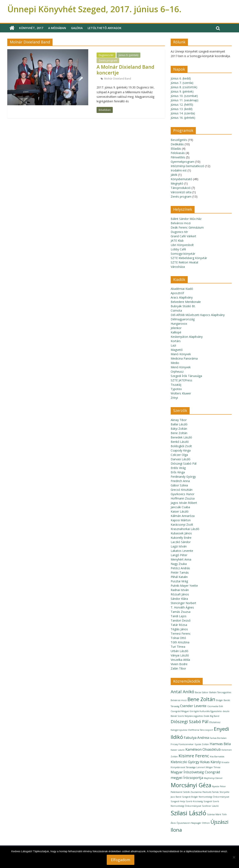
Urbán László (180, 651)
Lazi (173, 345)
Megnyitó (177, 183)
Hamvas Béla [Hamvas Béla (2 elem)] (220, 744)
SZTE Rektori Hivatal (184, 262)
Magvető (177, 350)
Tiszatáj (176, 385)
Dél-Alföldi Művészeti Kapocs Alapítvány (198, 315)
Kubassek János (181, 533)
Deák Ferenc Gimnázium (187, 227)
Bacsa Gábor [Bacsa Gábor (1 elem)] (202, 692)
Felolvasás (178, 153)
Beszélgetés (179, 140)
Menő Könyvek (181, 367)
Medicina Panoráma (184, 358)
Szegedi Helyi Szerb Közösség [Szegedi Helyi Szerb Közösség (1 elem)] (187, 801)
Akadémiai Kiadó (182, 289)
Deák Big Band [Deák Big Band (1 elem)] (211, 716)
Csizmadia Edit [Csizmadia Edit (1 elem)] (215, 706)
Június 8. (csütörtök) (184, 87)
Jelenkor (176, 328)
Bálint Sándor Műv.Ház (186, 219)
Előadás (176, 149)
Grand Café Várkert (183, 236)
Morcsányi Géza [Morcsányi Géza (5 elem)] (191, 785)
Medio (175, 363)
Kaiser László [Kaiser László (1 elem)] (178, 750)
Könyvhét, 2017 (31, 28)
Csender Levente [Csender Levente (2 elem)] (193, 706)
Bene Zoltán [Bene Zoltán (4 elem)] (201, 699)
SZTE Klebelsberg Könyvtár (189, 258)
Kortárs (176, 341)
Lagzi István (179, 546)
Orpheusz (177, 372)
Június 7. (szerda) (182, 83)
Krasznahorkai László (185, 529)
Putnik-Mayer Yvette (184, 586)
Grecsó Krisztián (182, 490)
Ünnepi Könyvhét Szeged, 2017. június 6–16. (94, 9)
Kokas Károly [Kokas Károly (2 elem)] (210, 762)
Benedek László (181, 437)
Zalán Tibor (178, 668)
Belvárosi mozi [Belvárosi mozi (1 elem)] (179, 700)
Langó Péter (179, 555)
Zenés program (108, 61)
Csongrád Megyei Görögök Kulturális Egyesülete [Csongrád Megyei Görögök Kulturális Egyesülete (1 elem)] (196, 711)
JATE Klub (177, 241)
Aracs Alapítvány (182, 297)
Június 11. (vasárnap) (184, 100)
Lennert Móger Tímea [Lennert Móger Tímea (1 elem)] (208, 767)
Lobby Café (178, 249)
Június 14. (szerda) (183, 113)
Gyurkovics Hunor (183, 494)
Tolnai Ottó (178, 638)
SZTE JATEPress (181, 380)
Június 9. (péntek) (128, 55)
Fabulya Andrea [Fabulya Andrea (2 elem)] (196, 738)
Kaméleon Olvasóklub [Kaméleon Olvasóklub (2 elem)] (203, 749)
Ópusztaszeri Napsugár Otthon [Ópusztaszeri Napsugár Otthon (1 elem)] (193, 823)
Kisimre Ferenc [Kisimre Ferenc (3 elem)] (194, 756)
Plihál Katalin (179, 577)
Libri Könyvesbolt (182, 245)
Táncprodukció (181, 188)
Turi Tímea (178, 647)
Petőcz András (180, 568)
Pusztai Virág (179, 581)
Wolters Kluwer (181, 393)
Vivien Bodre (179, 664)
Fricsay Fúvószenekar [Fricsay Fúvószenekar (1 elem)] (182, 744)
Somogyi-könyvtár (183, 254)
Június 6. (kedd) (181, 78)
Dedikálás (177, 144)
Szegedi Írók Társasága (186, 376)
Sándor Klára (179, 599)
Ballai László (179, 424)
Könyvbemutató (181, 179)
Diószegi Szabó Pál (184, 463)
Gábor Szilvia (179, 485)
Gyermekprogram (183, 162)
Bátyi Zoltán (179, 429)
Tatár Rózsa (179, 625)
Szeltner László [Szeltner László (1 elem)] (210, 806)
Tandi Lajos (179, 616)
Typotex (176, 389)
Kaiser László (180, 511)
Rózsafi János (180, 594)
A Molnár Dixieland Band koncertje (125, 70)
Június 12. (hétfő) (182, 105)
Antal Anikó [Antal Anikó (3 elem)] (182, 692)
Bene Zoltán (179, 433)
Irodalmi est (179, 170)
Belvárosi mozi (181, 223)
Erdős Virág (178, 468)
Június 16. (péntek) (183, 118)
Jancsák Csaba (180, 507)
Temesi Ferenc (181, 634)
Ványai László (180, 655)
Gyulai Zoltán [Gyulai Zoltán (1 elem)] (202, 744)
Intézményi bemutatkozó (188, 166)
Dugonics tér (106, 55)
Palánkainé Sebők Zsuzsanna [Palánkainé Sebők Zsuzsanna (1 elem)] (186, 792)
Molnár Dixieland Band (118, 79)
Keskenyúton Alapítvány (187, 337)
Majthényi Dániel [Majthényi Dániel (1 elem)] (213, 778)
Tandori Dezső (181, 620)
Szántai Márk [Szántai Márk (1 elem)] (214, 814)
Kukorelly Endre (181, 538)
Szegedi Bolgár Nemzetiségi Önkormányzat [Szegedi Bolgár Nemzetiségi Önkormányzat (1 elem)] (206, 797)
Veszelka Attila (180, 660)
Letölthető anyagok (105, 28)
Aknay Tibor (179, 420)
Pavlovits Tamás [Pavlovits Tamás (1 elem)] (211, 792)
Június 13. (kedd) (182, 109)
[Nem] (234, 857)
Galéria (77, 28)
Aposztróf (177, 293)
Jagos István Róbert (184, 503)
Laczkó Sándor (181, 542)
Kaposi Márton (181, 520)
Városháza (178, 267)
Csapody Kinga (181, 450)
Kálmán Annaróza (183, 516)
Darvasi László (181, 459)
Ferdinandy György (183, 477)
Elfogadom (121, 860)
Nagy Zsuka (179, 564)
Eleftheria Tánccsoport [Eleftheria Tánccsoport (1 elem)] (201, 730)
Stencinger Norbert (183, 603)
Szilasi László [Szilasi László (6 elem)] (188, 813)
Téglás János (179, 629)
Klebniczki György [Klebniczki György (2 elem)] (185, 762)
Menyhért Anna (181, 559)
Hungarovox (179, 324)
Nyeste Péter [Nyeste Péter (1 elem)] (219, 786)
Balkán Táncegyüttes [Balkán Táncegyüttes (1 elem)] (220, 692)
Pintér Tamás (180, 572)
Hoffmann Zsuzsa (183, 498)
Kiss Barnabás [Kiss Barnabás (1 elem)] (217, 757)
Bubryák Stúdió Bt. (183, 306)
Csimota (176, 310)
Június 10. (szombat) (184, 96)
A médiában (57, 28)
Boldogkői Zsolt (181, 446)
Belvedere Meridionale (186, 302)
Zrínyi (174, 398)
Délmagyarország (183, 319)
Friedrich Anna (180, 481)
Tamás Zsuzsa (181, 612)
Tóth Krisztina (180, 642)
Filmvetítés (178, 157)
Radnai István (180, 590)
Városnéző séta (181, 192)
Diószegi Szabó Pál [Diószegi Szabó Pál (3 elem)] (190, 721)
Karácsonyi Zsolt (182, 525)
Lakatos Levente (182, 551)
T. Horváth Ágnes (182, 607)
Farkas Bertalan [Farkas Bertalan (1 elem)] (218, 738)
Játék (174, 175)
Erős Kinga (178, 472)
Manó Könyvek (181, 354)
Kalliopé (176, 332)
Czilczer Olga (179, 455)
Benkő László (180, 442)
